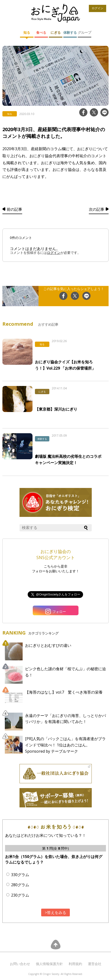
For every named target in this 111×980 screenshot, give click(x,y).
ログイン (98, 8)
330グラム (20, 875)
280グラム (20, 885)
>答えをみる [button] (55, 912)
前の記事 (14, 209)
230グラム (20, 895)
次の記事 (97, 209)
